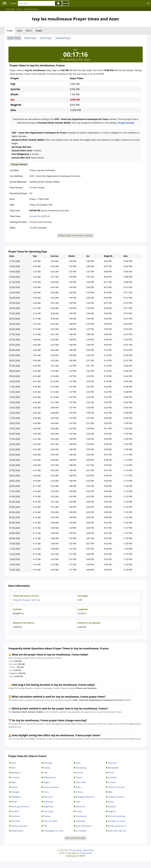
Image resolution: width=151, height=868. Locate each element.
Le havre (15, 777)
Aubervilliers (17, 831)
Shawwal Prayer (63, 38)
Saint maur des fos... (118, 831)
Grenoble (112, 777)
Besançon (48, 797)
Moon (29, 31)
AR (148, 3)
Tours (46, 792)
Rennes (79, 773)
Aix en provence (51, 787)
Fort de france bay (117, 816)
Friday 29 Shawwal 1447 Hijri (27, 600)
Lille (45, 773)
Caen (78, 802)
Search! (66, 3)
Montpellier (114, 768)
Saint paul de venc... (21, 807)
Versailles (16, 821)
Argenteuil (49, 807)
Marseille (48, 763)
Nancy (111, 802)
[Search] (36, 3)
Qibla (19, 31)
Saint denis (81, 782)
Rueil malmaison (84, 826)
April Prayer (46, 38)
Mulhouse (48, 802)
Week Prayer (30, 38)
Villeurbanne (50, 777)
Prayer (10, 31)
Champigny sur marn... (54, 831)
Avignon (112, 811)
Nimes (14, 787)
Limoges (15, 792)
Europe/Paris (36, 216)
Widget (39, 31)
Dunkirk (15, 811)
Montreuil (80, 807)
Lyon (78, 763)
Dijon (14, 782)
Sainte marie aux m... (118, 826)
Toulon (79, 777)
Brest (78, 787)
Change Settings (126, 123)
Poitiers (47, 816)
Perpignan (16, 797)
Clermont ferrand (116, 787)
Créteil (79, 811)
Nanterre (16, 816)
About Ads (89, 850)
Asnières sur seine (117, 821)
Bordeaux (16, 773)
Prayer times (86, 853)
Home (13, 3)
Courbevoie (81, 816)
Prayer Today (14, 38)
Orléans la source (116, 797)
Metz (110, 792)
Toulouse (112, 763)
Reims (111, 773)
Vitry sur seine (50, 821)
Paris (14, 763)
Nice (13, 768)
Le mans (112, 782)
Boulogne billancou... (86, 797)
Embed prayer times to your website (75, 235)
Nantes (47, 768)
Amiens (79, 792)
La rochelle (81, 831)
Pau (45, 826)
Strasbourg (81, 768)
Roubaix (112, 807)
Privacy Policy (76, 850)
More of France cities (75, 838)
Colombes (81, 821)
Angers (47, 782)
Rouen (14, 802)
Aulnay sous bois (19, 826)
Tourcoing (48, 811)
